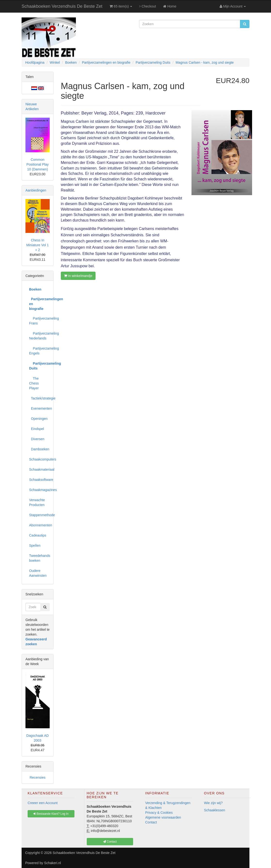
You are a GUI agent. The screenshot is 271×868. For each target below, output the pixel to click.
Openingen (38, 419)
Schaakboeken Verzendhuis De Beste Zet (62, 6)
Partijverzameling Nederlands (39, 336)
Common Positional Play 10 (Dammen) (38, 164)
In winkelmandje (78, 276)
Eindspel (36, 429)
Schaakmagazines (39, 490)
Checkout (148, 6)
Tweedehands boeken (39, 558)
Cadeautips (38, 535)
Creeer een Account (43, 803)
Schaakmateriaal (39, 469)
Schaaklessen (215, 810)
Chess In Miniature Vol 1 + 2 (38, 245)
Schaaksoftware (39, 480)
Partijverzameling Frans (39, 321)
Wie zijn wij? (213, 803)
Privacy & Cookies (159, 813)
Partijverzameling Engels (39, 351)
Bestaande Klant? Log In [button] (51, 814)
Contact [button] (110, 842)
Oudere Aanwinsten (38, 573)
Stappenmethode (39, 515)
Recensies (37, 777)
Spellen (35, 545)
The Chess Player (34, 383)
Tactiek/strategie (39, 398)
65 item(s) (121, 6)
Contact (151, 822)
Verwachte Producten (37, 502)
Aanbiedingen (36, 190)
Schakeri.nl (52, 863)
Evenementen (39, 408)
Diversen (37, 439)
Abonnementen (39, 525)
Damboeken (39, 449)
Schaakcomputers (39, 459)
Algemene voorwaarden (163, 817)
